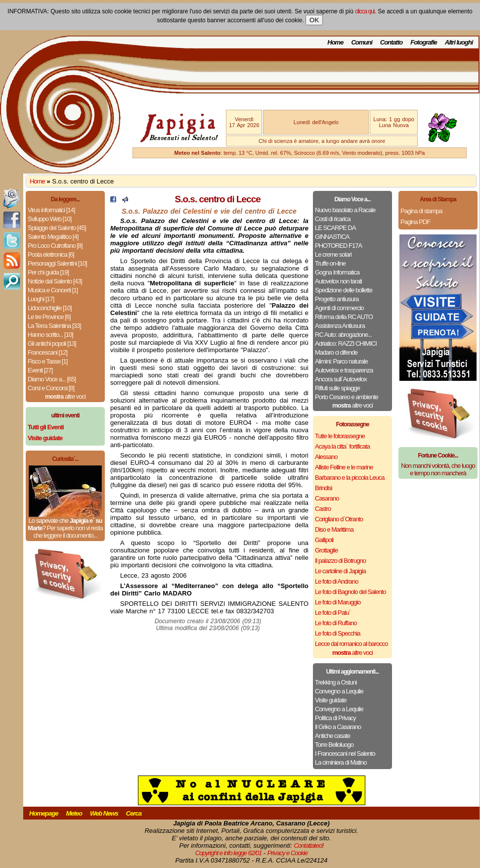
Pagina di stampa (421, 211)
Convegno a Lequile (339, 691)
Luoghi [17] (41, 299)
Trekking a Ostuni (336, 682)
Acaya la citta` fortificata (342, 446)
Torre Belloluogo (334, 745)
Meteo (74, 813)
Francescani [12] (47, 352)
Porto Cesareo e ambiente (347, 397)
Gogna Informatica (337, 272)
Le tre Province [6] (49, 317)
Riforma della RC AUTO (344, 317)
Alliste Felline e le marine (344, 467)
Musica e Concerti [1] (53, 290)
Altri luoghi (459, 42)
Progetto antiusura (337, 299)
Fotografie (424, 42)
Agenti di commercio (339, 308)
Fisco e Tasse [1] (47, 361)
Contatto (391, 42)
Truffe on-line (330, 263)
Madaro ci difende (336, 352)
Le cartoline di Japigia (340, 571)
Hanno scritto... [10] (50, 335)
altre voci (65, 396)
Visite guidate (331, 700)
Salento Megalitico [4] (53, 237)
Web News (104, 813)
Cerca (134, 813)
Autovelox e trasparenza (344, 370)
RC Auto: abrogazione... (343, 335)
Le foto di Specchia (338, 633)
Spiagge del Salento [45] (57, 228)
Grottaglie (326, 550)
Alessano (326, 457)
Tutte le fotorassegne (340, 436)
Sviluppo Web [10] (49, 219)
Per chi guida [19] (48, 272)
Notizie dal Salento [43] (55, 281)
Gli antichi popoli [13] (52, 343)
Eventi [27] (40, 370)
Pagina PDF (415, 222)
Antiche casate (332, 736)
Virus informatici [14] (51, 210)
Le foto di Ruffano (336, 623)
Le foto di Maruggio (338, 602)
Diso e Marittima (334, 529)
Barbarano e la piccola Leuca (349, 478)
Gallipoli (324, 540)
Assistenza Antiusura (340, 326)
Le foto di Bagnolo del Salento (350, 592)
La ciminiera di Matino (341, 762)
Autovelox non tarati (338, 281)
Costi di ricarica (333, 219)
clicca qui (365, 11)
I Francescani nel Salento (345, 754)
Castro (323, 509)
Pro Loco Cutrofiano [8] (55, 246)
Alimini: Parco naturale (341, 361)
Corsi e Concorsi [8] (51, 388)
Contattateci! (308, 845)
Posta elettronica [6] (51, 254)
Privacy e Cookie (288, 853)
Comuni (361, 42)
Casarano (327, 498)
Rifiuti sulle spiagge (337, 388)
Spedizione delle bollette (344, 290)
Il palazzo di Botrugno (340, 561)
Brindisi (324, 488)
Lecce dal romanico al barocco (351, 644)
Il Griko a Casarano (338, 727)
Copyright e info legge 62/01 (229, 853)
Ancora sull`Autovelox (341, 379)
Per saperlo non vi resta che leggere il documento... (68, 532)
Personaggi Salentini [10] (57, 263)
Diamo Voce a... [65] (52, 379)
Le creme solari (333, 254)
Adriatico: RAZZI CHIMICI (346, 343)
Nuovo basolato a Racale (345, 210)
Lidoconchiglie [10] (50, 308)
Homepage (44, 813)
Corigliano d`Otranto (339, 519)
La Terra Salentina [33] (54, 326)
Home (335, 42)
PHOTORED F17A (338, 246)
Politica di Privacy (335, 718)
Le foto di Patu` (333, 613)
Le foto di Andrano (337, 581)
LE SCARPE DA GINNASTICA (335, 232)
